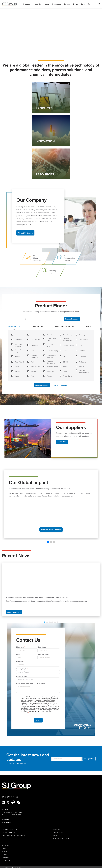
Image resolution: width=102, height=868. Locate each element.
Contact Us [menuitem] (6, 860)
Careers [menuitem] (5, 854)
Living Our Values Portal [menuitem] (60, 838)
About (47, 4)
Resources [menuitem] (6, 851)
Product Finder (51, 306)
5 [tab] (54, 622)
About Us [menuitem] (5, 845)
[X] (8, 802)
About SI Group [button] (25, 233)
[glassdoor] (89, 727)
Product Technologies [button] (64, 326)
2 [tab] (48, 622)
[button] (48, 542)
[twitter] (85, 727)
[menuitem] (26, 857)
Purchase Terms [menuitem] (58, 832)
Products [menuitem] (5, 848)
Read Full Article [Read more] (14, 612)
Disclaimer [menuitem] (56, 835)
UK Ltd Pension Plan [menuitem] (9, 832)
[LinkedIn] (81, 727)
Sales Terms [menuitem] (56, 829)
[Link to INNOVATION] (51, 131)
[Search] (42, 319)
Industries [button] (37, 326)
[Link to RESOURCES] (51, 164)
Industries (38, 4)
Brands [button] (90, 326)
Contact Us (85, 4)
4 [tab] (52, 622)
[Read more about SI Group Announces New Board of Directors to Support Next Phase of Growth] (51, 578)
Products (27, 4)
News (76, 4)
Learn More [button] (62, 442)
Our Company (32, 200)
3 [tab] (50, 622)
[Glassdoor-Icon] (13, 802)
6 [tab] (55, 622)
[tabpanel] (51, 589)
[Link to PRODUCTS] (51, 98)
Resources (57, 4)
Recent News (16, 556)
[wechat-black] (18, 802)
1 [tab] (47, 622)
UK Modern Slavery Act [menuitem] (10, 829)
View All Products (60, 385)
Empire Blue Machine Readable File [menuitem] (14, 835)
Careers (67, 4)
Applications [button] (14, 326)
